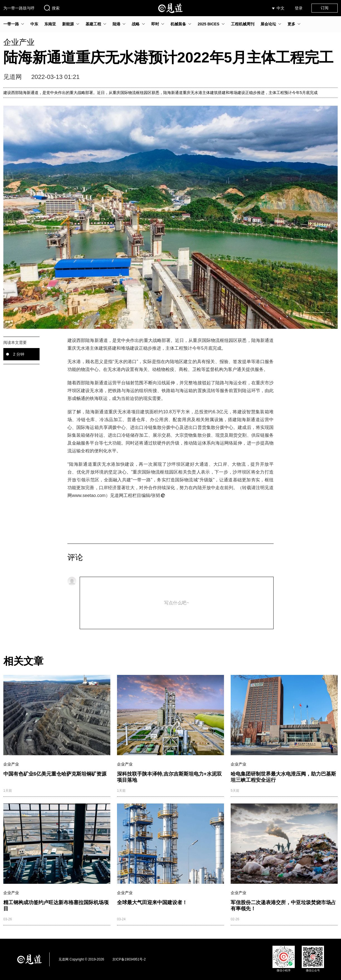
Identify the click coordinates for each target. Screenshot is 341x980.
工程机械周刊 (243, 24)
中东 (34, 24)
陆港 (116, 24)
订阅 (325, 8)
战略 (136, 24)
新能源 (68, 24)
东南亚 (50, 24)
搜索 (52, 8)
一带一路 (11, 24)
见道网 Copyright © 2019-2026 (81, 959)
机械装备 (178, 24)
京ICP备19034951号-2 (129, 959)
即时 (155, 24)
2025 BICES (208, 24)
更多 (291, 24)
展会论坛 (268, 24)
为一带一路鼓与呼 (19, 8)
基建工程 (93, 24)
